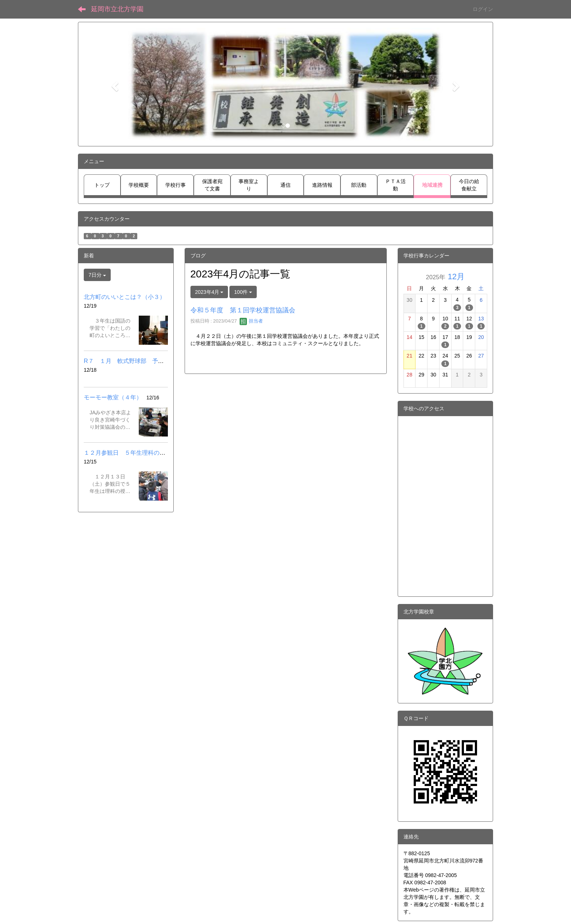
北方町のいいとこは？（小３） (125, 297)
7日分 (97, 275)
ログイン (483, 9)
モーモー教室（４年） (113, 397)
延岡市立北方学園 (117, 9)
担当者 (251, 321)
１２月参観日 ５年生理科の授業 (127, 453)
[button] (114, 84)
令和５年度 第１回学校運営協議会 (243, 310)
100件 (243, 292)
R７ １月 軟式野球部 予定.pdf (129, 361)
